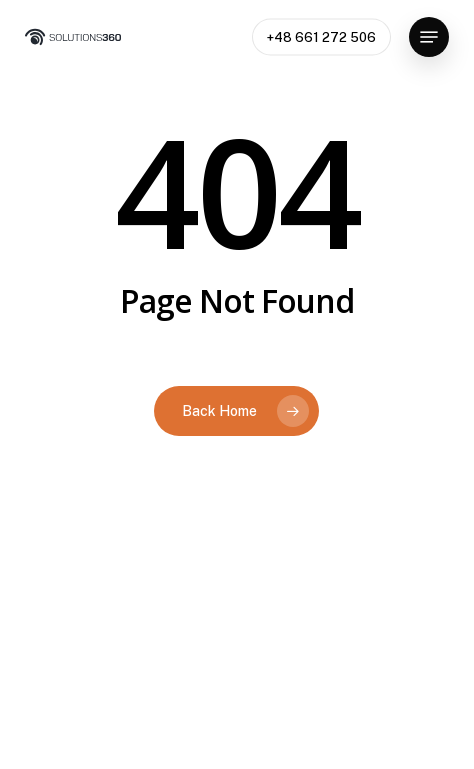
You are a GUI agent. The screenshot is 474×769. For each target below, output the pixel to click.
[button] (429, 37)
